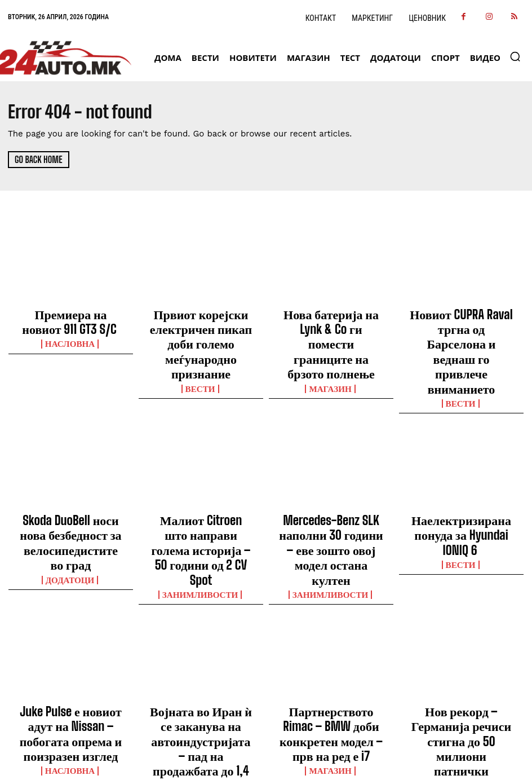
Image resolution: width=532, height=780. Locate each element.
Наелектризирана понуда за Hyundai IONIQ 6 (461, 474)
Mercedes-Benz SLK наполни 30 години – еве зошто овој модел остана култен (331, 479)
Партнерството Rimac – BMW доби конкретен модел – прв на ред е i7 (331, 626)
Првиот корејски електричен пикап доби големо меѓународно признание (201, 328)
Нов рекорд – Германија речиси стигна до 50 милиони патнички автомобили (462, 631)
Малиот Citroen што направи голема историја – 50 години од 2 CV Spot (201, 479)
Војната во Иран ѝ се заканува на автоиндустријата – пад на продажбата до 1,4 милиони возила (201, 636)
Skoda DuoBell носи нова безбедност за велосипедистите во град (70, 479)
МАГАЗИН (331, 345)
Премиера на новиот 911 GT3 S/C (71, 318)
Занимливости (201, 501)
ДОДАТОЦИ (70, 501)
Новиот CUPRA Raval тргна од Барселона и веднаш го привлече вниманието (461, 323)
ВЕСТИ (201, 355)
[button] (515, 56)
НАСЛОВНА (71, 334)
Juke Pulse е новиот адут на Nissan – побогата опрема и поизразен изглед (70, 626)
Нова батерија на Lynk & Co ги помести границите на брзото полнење (331, 323)
